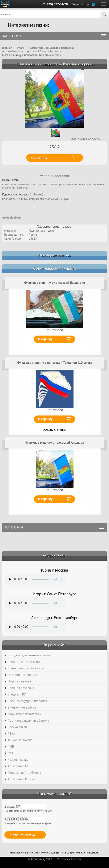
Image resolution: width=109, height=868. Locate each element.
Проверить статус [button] (22, 835)
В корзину (45, 339)
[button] (104, 14)
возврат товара (75, 852)
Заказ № (25, 806)
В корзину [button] (39, 158)
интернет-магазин (21, 852)
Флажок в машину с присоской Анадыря (54, 442)
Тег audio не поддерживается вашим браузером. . (36, 579)
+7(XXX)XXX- (25, 819)
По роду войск (54, 645)
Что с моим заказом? (54, 793)
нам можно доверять (49, 852)
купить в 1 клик (55, 430)
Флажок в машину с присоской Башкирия (55, 283)
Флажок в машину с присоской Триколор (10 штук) (54, 362)
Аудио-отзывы (54, 555)
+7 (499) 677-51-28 (55, 4)
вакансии (93, 852)
